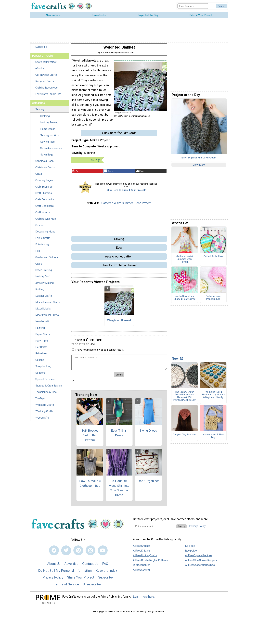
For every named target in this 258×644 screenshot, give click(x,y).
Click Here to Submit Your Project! (126, 192)
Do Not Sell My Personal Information (65, 572)
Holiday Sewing (49, 124)
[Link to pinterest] (78, 552)
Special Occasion (45, 381)
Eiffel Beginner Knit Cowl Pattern (199, 159)
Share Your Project (46, 64)
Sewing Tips (47, 144)
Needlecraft (42, 323)
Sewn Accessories (51, 150)
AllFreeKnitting (141, 552)
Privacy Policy (53, 579)
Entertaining (42, 246)
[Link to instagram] (90, 552)
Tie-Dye (40, 400)
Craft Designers (45, 208)
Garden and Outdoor (47, 259)
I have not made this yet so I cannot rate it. (100, 351)
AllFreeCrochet (142, 547)
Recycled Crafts (45, 83)
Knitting (40, 291)
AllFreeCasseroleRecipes (200, 567)
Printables (41, 355)
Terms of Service (66, 586)
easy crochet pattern (119, 258)
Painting (40, 330)
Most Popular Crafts (47, 317)
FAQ (105, 565)
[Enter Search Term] (193, 7)
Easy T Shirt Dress (119, 435)
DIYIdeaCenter (141, 567)
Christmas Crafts (45, 169)
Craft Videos (43, 214)
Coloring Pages (44, 182)
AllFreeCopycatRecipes (199, 557)
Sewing (40, 111)
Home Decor (48, 131)
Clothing (45, 118)
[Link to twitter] (66, 552)
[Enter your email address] (155, 528)
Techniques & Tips (46, 394)
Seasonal (41, 375)
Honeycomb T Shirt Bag (213, 438)
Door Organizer (148, 483)
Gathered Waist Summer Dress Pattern (126, 205)
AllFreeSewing (141, 571)
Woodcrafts (42, 419)
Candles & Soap (45, 163)
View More (199, 167)
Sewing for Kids (50, 137)
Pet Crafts (41, 349)
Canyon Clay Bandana (185, 436)
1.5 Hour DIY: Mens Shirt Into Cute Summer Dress (119, 490)
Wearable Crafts (45, 407)
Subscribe (41, 49)
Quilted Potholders (213, 258)
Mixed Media (43, 310)
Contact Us (90, 565)
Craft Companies (45, 201)
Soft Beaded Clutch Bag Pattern (90, 437)
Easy (119, 249)
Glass (39, 265)
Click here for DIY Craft (119, 135)
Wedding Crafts (44, 413)
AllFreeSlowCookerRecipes (201, 562)
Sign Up (181, 528)
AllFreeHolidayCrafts (145, 557)
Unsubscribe (92, 586)
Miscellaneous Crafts (48, 304)
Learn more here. (144, 598)
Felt (38, 253)
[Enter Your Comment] (119, 364)
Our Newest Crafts (46, 77)
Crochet (40, 227)
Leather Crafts (44, 298)
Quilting (40, 362)
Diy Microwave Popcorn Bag (213, 300)
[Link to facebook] (54, 552)
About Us (54, 565)
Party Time (42, 342)
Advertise (71, 565)
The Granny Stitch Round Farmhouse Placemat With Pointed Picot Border (185, 398)
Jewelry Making (45, 285)
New (178, 360)
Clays (39, 176)
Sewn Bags (47, 156)
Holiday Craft (43, 278)
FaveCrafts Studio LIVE (49, 96)
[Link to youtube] (103, 552)
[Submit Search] (221, 7)
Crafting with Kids (46, 221)
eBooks (40, 70)
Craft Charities (44, 195)
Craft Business (44, 188)
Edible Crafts (43, 240)
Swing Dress (148, 432)
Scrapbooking (43, 368)
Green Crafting (44, 272)
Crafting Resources (46, 89)
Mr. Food (190, 547)
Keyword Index (106, 572)
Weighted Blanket (119, 322)
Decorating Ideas (45, 233)
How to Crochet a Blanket (119, 267)
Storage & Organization (49, 387)
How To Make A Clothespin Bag (90, 485)
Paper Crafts (43, 336)
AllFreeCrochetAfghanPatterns (150, 562)
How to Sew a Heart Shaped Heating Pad (185, 300)
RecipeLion (192, 552)
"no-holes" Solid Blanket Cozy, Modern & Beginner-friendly (213, 396)
